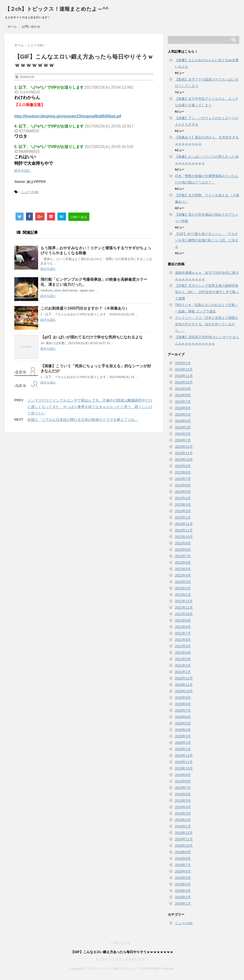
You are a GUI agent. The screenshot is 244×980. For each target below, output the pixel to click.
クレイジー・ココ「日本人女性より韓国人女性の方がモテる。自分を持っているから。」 (207, 324)
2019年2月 (183, 820)
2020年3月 (183, 736)
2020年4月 (183, 730)
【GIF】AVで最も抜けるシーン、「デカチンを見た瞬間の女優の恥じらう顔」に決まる (207, 240)
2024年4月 (183, 421)
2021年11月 (184, 607)
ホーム (12, 27)
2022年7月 (183, 556)
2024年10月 (184, 382)
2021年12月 (184, 601)
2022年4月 (183, 575)
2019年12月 (184, 755)
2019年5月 (183, 801)
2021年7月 (183, 633)
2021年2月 (183, 665)
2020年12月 (184, 678)
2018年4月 (183, 884)
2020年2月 (183, 743)
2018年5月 (183, 878)
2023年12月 (184, 447)
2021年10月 (184, 614)
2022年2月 (183, 588)
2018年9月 (183, 852)
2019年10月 (184, 768)
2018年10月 (184, 846)
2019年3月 (183, 813)
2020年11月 (184, 685)
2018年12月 (184, 833)
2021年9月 (183, 620)
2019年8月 (183, 781)
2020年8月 (183, 704)
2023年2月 (183, 511)
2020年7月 (183, 710)
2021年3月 (183, 659)
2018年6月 (183, 871)
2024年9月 (183, 389)
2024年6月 (183, 408)
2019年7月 (183, 788)
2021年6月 (183, 640)
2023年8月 (183, 472)
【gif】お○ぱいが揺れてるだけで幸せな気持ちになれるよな (92, 337)
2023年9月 (183, 466)
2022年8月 (183, 550)
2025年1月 (183, 363)
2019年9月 (183, 775)
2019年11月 (184, 762)
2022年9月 (183, 543)
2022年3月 (183, 582)
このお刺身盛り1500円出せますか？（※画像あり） (85, 308)
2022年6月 (183, 562)
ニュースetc (30, 192)
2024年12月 (184, 369)
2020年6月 (183, 717)
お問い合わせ (31, 27)
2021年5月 (183, 646)
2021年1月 (183, 672)
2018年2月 (183, 897)
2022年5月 (183, 569)
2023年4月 (183, 498)
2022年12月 (184, 524)
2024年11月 (184, 376)
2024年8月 (183, 395)
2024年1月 (183, 440)
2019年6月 (183, 794)
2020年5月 (183, 723)
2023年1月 (183, 517)
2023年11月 (184, 453)
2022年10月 (184, 537)
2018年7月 (183, 865)
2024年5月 (183, 414)
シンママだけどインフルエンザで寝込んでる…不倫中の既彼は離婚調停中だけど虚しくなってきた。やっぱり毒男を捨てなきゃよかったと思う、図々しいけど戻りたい (90, 407)
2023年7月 (183, 479)
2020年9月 (183, 698)
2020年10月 (184, 691)
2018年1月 (183, 903)
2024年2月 (183, 434)
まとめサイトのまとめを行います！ (122, 959)
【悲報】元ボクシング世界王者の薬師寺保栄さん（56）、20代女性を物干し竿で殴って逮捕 (207, 292)
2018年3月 (183, 891)
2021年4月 (183, 653)
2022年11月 (184, 530)
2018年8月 (183, 858)
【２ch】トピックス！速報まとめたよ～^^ (57, 9)
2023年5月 (183, 492)
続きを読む (23, 170)
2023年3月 (183, 505)
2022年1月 (183, 595)
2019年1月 (183, 826)
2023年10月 (184, 459)
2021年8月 (183, 627)
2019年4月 (183, 807)
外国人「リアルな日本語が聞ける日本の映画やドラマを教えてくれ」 (83, 420)
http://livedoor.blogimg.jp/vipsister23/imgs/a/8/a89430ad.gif (68, 116)
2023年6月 (183, 485)
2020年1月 (183, 749)
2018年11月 (184, 839)
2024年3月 (183, 427)
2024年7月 (183, 402)
